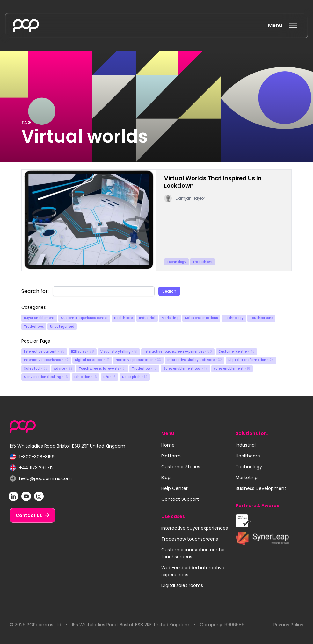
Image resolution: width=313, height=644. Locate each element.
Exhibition (86, 377)
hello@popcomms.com (41, 479)
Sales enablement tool (185, 368)
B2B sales (83, 352)
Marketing (170, 318)
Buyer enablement (39, 318)
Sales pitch (135, 377)
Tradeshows (34, 326)
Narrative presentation (138, 360)
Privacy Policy (288, 625)
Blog (166, 478)
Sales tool (36, 368)
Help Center (175, 488)
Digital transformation (251, 360)
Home (168, 445)
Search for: (35, 291)
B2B (109, 377)
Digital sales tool (92, 360)
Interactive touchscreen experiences (178, 352)
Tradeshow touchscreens (190, 539)
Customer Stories (181, 467)
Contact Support (180, 499)
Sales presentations (201, 318)
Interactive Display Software (195, 360)
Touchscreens (261, 318)
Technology (234, 318)
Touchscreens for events (102, 368)
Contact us (29, 515)
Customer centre (237, 352)
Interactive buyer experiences (195, 528)
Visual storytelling (119, 352)
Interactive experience (46, 360)
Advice (63, 368)
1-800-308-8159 (32, 457)
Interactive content (44, 352)
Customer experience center (84, 318)
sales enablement (232, 368)
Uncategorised (62, 326)
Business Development (261, 488)
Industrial (147, 318)
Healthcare (123, 318)
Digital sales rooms (182, 585)
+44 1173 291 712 (32, 468)
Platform (171, 456)
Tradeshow (144, 368)
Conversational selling (46, 377)
